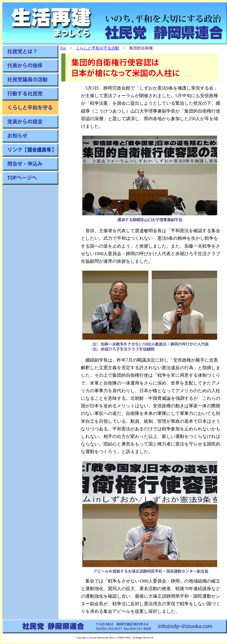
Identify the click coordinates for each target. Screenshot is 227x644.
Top (63, 48)
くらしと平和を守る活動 (97, 48)
